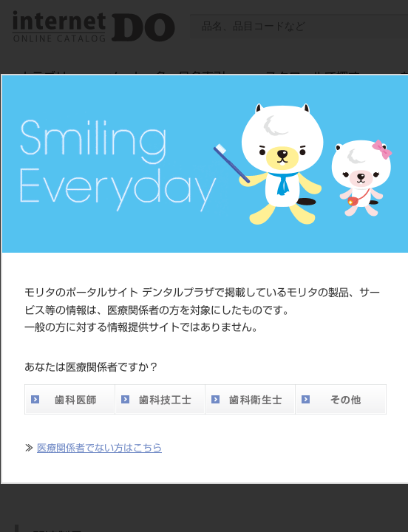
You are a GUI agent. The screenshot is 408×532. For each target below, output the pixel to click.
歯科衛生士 (250, 399)
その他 (341, 399)
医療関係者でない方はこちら (99, 448)
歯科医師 (69, 399)
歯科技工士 (160, 399)
